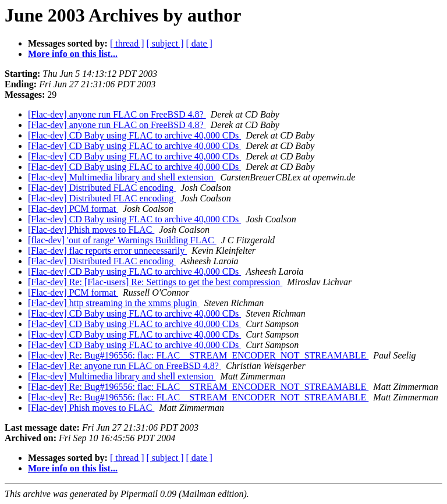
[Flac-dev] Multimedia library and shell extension (122, 177)
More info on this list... (73, 54)
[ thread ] (127, 43)
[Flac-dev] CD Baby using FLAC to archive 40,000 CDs (134, 135)
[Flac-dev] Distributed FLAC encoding (102, 188)
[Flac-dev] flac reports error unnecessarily (107, 251)
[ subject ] (165, 43)
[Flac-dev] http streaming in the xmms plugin (114, 303)
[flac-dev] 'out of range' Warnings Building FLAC (122, 240)
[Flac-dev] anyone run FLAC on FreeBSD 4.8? (117, 114)
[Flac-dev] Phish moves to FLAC (91, 230)
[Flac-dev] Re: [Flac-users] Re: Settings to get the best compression (155, 282)
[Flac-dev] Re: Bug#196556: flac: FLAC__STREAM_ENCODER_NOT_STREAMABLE (198, 355)
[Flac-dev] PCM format (73, 209)
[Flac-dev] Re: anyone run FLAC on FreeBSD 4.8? (125, 366)
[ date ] (199, 43)
